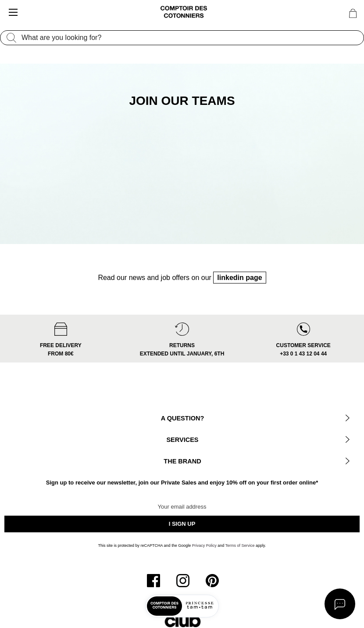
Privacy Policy (204, 553)
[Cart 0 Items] (353, 13)
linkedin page (239, 285)
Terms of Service (240, 553)
